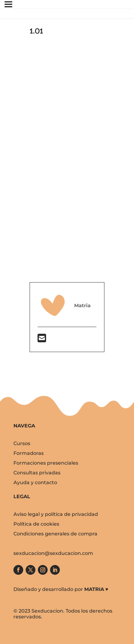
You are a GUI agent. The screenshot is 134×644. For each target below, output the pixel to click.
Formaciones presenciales (46, 463)
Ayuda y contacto (35, 482)
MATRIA (94, 589)
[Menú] (8, 4)
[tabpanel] (67, 196)
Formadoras (29, 453)
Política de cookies (36, 524)
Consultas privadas (37, 473)
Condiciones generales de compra (55, 534)
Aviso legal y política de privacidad (56, 514)
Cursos (22, 443)
